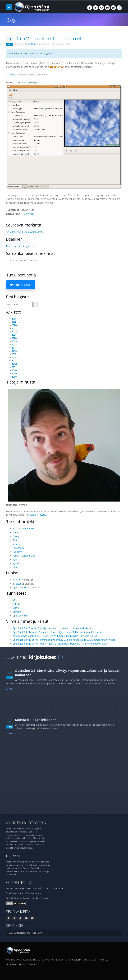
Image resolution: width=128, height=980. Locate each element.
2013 (14, 361)
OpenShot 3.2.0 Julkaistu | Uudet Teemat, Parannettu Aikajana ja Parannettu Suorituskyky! (60, 644)
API (14, 600)
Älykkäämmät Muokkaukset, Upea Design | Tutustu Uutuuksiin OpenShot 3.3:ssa (55, 636)
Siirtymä (17, 612)
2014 (14, 357)
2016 (14, 351)
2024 (14, 325)
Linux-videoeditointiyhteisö (20, 246)
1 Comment (28, 214)
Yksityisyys (12, 964)
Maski (16, 608)
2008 (14, 377)
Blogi (11, 20)
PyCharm (17, 552)
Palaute (16, 604)
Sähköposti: (16, 898)
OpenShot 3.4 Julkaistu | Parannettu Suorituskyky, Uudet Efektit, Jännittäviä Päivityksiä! (57, 632)
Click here (11, 75)
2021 (14, 335)
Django (16, 536)
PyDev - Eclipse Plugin (24, 556)
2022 (14, 332)
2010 (14, 370)
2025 (14, 322)
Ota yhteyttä (19, 882)
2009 (14, 373)
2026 (14, 319)
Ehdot (23, 964)
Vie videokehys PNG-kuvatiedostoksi (25, 232)
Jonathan (31, 44)
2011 (14, 367)
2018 (14, 344)
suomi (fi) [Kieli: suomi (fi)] (32, 964)
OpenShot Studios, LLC (70, 960)
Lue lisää (10, 689)
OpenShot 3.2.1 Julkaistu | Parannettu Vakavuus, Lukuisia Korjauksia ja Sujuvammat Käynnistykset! (64, 640)
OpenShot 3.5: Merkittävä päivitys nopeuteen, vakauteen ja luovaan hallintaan (53, 628)
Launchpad (18, 548)
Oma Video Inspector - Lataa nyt (48, 38)
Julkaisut (17, 584)
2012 (14, 364)
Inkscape (17, 544)
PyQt (15, 559)
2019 (14, 341)
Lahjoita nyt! (21, 285)
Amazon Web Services (24, 529)
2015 (14, 354)
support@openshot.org (29, 893)
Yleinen (16, 580)
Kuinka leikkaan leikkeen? (35, 720)
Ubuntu (16, 567)
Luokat (12, 573)
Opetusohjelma (21, 616)
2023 (14, 328)
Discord (45, 898)
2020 (14, 338)
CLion (16, 532)
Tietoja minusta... (38, 515)
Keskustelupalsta (31, 898)
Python (16, 563)
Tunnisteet (16, 593)
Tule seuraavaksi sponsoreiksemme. (25, 933)
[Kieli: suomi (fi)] (119, 8)
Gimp (15, 540)
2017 (14, 348)
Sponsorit (16, 925)
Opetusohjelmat (21, 588)
